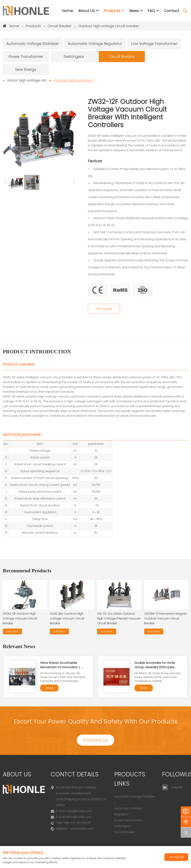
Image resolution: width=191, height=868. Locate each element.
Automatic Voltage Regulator (95, 44)
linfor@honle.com (79, 817)
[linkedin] (165, 787)
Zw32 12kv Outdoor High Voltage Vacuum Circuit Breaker (67, 618)
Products (112, 11)
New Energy (26, 69)
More (49, 688)
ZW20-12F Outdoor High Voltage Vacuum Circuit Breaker (20, 618)
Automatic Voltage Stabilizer (33, 44)
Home (67, 11)
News (134, 11)
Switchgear (74, 57)
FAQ (151, 11)
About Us (86, 11)
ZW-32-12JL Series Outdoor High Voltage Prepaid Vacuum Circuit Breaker (119, 618)
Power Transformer (26, 57)
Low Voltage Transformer (154, 44)
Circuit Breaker (60, 26)
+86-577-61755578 (77, 823)
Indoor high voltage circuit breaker (36, 80)
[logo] (26, 11)
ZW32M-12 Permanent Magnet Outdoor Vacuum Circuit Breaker (165, 618)
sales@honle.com (79, 811)
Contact (172, 11)
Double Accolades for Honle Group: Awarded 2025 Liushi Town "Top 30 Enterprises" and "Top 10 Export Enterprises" (156, 669)
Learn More (12, 631)
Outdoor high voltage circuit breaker (109, 26)
